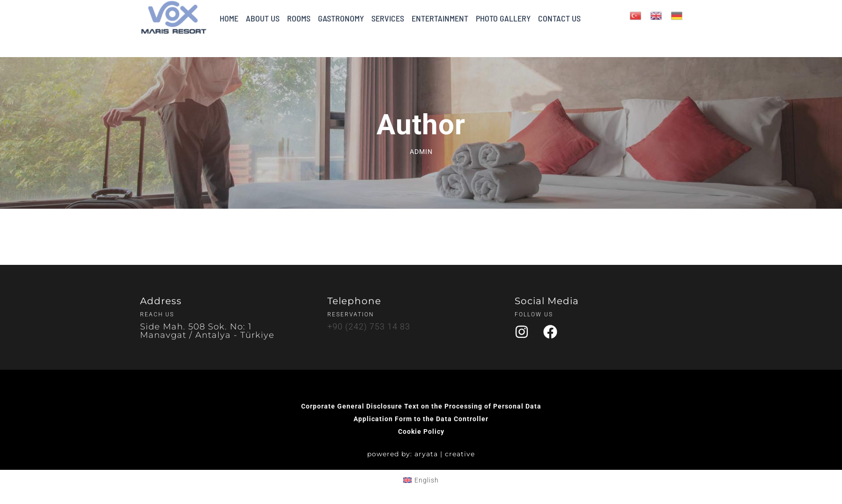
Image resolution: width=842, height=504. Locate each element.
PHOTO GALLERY (503, 13)
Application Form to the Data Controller (421, 419)
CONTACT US (559, 13)
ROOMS (299, 13)
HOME (229, 13)
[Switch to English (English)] (421, 480)
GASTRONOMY (341, 13)
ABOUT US (263, 13)
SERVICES (388, 13)
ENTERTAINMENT (440, 13)
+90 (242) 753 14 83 (369, 326)
